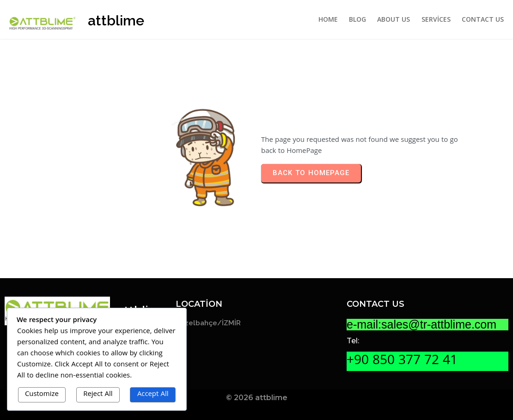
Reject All (98, 395)
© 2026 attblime (257, 398)
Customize (42, 395)
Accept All (153, 395)
